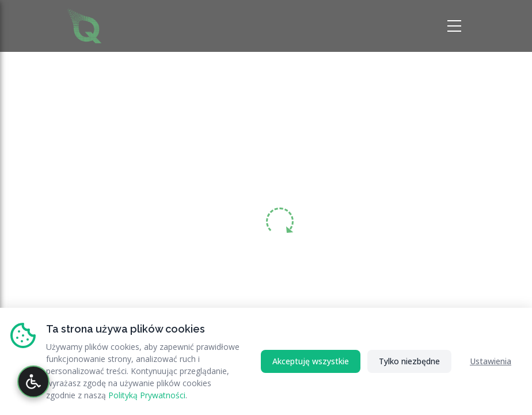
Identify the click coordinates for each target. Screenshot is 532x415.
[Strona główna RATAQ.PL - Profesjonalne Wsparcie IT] (84, 24)
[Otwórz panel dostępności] (33, 382)
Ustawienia (491, 361)
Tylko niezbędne (409, 361)
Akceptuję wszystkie (311, 361)
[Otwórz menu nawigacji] (456, 26)
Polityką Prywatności (147, 395)
